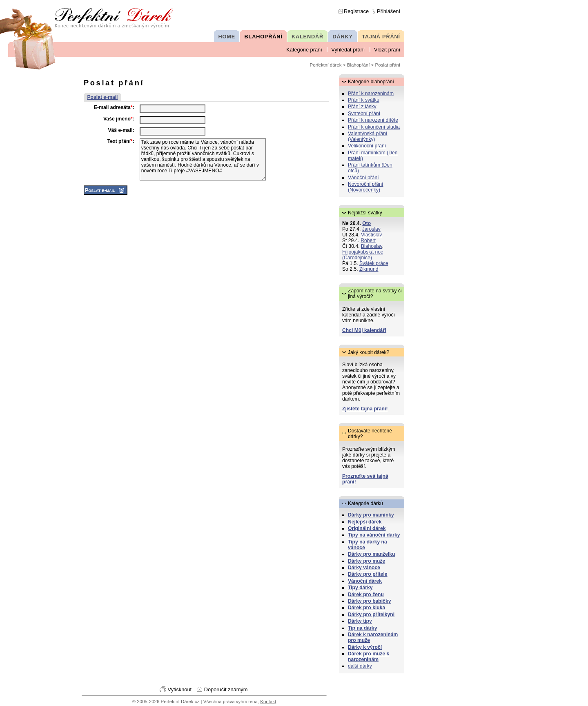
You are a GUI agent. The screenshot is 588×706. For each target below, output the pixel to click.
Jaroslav (371, 229)
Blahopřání (359, 65)
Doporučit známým (226, 689)
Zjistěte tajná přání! (365, 409)
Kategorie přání (304, 50)
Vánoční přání (363, 178)
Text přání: (121, 141)
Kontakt (268, 702)
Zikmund (369, 269)
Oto (366, 223)
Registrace (356, 11)
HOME (227, 37)
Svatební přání (364, 114)
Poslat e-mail (103, 97)
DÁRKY (342, 37)
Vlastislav (371, 235)
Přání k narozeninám (371, 94)
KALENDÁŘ (307, 37)
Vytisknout (180, 689)
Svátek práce (374, 263)
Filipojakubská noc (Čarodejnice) (363, 255)
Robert (368, 241)
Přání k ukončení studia (374, 127)
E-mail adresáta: (114, 107)
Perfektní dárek (326, 65)
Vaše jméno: (119, 119)
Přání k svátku (364, 100)
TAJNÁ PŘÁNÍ (381, 37)
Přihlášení (389, 11)
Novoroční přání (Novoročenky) (366, 187)
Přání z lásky (362, 107)
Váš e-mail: (121, 130)
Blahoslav (372, 246)
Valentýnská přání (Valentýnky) (367, 136)
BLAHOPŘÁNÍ (264, 37)
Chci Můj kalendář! (364, 330)
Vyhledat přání (348, 50)
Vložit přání (387, 50)
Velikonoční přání (367, 146)
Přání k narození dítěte (373, 120)
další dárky (360, 666)
